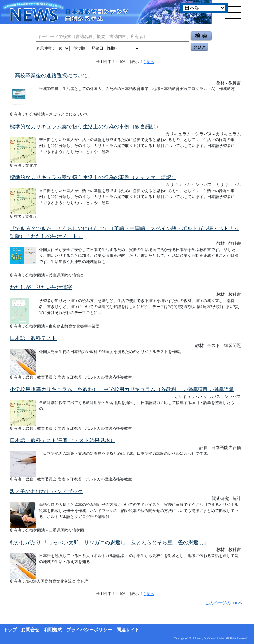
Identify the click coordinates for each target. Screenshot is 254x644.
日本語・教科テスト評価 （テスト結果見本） (63, 440)
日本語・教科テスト (33, 338)
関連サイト (128, 630)
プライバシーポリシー (89, 630)
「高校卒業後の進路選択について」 (51, 76)
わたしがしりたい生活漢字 (41, 287)
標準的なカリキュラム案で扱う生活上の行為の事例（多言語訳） (85, 127)
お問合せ (30, 630)
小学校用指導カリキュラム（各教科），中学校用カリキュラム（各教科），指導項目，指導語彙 (122, 389)
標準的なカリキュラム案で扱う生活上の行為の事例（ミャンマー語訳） (93, 177)
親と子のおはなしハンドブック (46, 491)
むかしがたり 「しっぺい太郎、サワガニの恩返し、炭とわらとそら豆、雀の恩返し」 (109, 542)
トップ (10, 630)
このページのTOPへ (224, 603)
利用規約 (53, 630)
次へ (150, 62)
